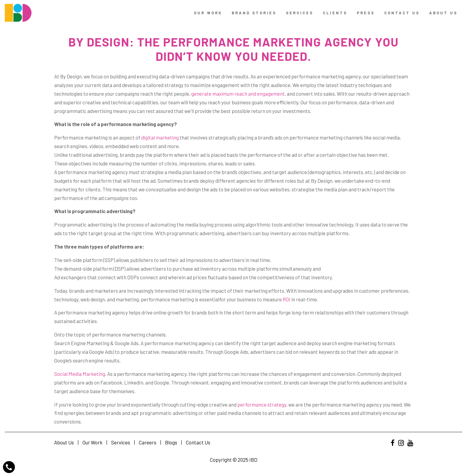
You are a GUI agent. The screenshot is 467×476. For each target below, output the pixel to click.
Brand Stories (254, 13)
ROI (286, 299)
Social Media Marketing (80, 374)
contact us (402, 13)
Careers (148, 442)
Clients (335, 13)
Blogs (171, 442)
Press (366, 13)
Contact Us (198, 442)
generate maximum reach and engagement (238, 94)
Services (300, 13)
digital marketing (159, 137)
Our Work (208, 13)
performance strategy (261, 404)
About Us (443, 13)
